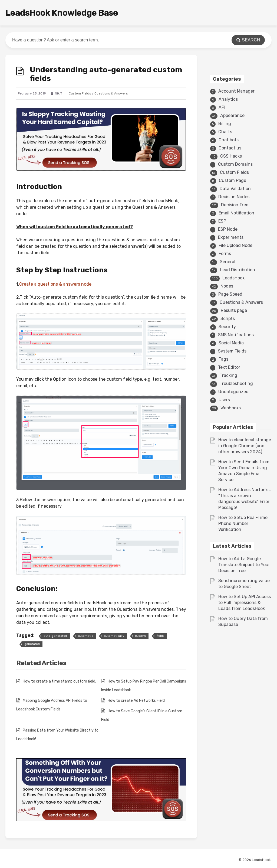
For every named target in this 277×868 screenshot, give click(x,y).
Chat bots (229, 140)
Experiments (231, 237)
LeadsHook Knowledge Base (62, 13)
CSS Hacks (231, 156)
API (222, 107)
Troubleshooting (236, 384)
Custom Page (233, 180)
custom (140, 636)
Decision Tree (235, 205)
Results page (234, 310)
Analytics (228, 99)
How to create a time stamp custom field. (59, 681)
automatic (85, 636)
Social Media (231, 343)
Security (227, 327)
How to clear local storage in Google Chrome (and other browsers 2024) (245, 446)
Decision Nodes (234, 197)
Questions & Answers (111, 93)
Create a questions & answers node (55, 284)
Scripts (228, 319)
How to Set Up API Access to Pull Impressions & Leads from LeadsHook (245, 603)
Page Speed (230, 294)
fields (160, 636)
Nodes (227, 286)
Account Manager (236, 91)
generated (32, 644)
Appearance (232, 115)
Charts (225, 132)
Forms (225, 254)
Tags (223, 359)
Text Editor (229, 367)
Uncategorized (233, 392)
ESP (222, 221)
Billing (225, 124)
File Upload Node (235, 245)
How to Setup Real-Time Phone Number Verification (243, 523)
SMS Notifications (236, 335)
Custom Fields (80, 93)
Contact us (230, 148)
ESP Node (228, 229)
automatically (114, 636)
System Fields (232, 351)
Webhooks (231, 408)
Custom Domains (235, 164)
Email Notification (236, 213)
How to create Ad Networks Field (136, 701)
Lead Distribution (238, 270)
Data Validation (235, 189)
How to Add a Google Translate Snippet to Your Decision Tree (244, 565)
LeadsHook (233, 278)
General (227, 262)
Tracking (228, 375)
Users (224, 400)
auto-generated (55, 636)
